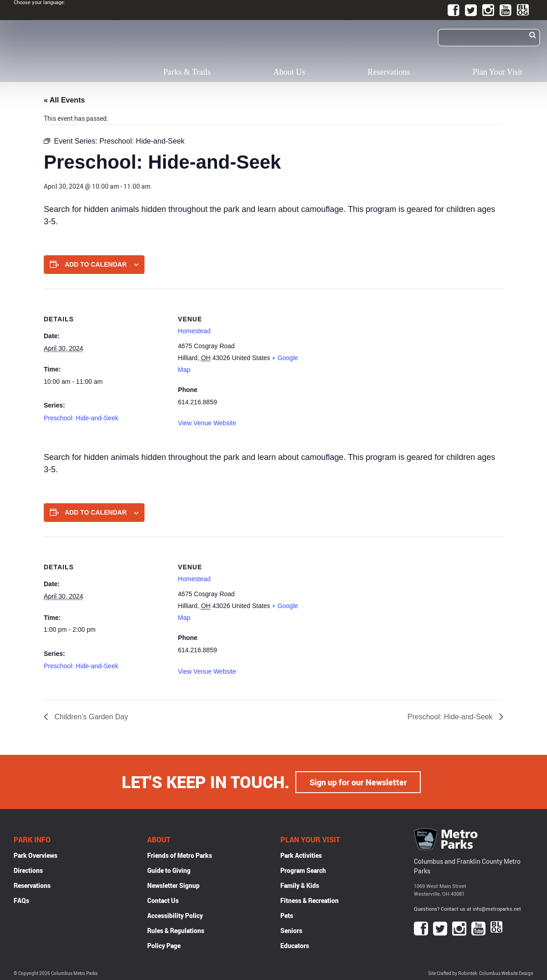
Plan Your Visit (498, 72)
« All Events (64, 100)
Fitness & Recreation (310, 900)
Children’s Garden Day (90, 717)
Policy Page (164, 945)
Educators (295, 945)
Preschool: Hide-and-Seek (81, 418)
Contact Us (163, 900)
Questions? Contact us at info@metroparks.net (467, 908)
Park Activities (301, 855)
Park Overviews (36, 855)
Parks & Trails (187, 72)
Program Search (303, 870)
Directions (28, 870)
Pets (287, 915)
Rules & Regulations (176, 930)
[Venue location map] (360, 352)
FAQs (21, 900)
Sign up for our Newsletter (358, 782)
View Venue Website (207, 423)
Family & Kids (300, 885)
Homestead (194, 331)
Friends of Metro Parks (180, 855)
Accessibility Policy (175, 915)
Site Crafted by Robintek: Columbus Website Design (481, 973)
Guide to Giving (169, 870)
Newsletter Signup (173, 885)
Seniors (291, 930)
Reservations (389, 72)
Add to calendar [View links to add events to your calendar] (96, 264)
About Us (289, 72)
